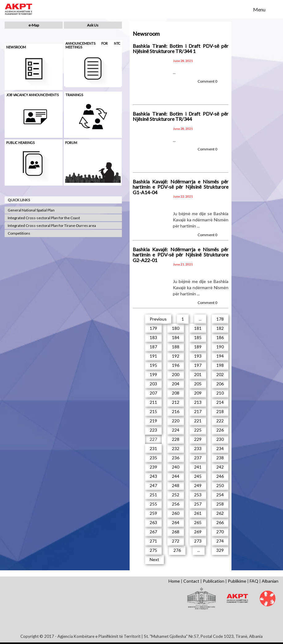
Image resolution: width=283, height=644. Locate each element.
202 (220, 374)
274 (220, 541)
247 (153, 485)
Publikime (237, 581)
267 (153, 532)
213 (198, 402)
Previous (158, 319)
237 (198, 458)
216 (176, 411)
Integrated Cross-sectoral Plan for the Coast (44, 218)
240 (176, 467)
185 (198, 337)
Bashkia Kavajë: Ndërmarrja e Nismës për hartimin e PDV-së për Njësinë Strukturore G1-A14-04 (181, 187)
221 (198, 421)
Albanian (270, 581)
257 (198, 504)
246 (220, 476)
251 (153, 495)
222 (220, 421)
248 (176, 485)
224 (176, 430)
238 (220, 458)
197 (198, 365)
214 (220, 402)
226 (220, 430)
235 (153, 458)
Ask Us (93, 25)
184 (176, 337)
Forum (71, 143)
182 (220, 328)
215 (153, 411)
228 (176, 439)
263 (153, 522)
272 (176, 541)
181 (198, 328)
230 (220, 439)
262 (220, 513)
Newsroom (16, 47)
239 (153, 467)
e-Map (34, 25)
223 (153, 430)
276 (177, 550)
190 (220, 347)
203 (153, 384)
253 (198, 495)
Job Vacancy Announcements (32, 95)
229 (198, 439)
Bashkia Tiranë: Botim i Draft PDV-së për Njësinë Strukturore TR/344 (181, 116)
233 (198, 448)
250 (220, 485)
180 (176, 328)
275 (153, 550)
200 (176, 374)
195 (153, 365)
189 (198, 347)
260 (176, 513)
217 (198, 411)
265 (198, 522)
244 (176, 476)
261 (198, 513)
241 (198, 467)
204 (176, 384)
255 (153, 504)
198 (220, 365)
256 (176, 504)
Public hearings (20, 143)
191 (153, 356)
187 (153, 347)
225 (198, 430)
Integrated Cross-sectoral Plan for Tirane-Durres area (52, 226)
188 (176, 347)
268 (176, 532)
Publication (214, 581)
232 (176, 448)
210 (220, 393)
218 (220, 411)
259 (153, 513)
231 (153, 448)
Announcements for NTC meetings (93, 45)
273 (198, 541)
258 (220, 504)
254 (220, 495)
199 (153, 374)
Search (244, 9)
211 (153, 402)
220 (176, 421)
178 (220, 319)
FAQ (254, 581)
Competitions (19, 233)
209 (198, 393)
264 (176, 522)
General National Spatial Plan (31, 210)
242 (220, 467)
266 (220, 522)
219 (153, 421)
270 (220, 532)
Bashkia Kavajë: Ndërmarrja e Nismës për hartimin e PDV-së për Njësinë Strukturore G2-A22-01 (181, 255)
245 (198, 476)
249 (198, 485)
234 (220, 448)
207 (153, 393)
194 (220, 356)
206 (220, 384)
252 (176, 495)
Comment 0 (207, 81)
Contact (191, 581)
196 (176, 365)
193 (198, 356)
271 (153, 541)
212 (176, 402)
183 (153, 337)
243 (153, 476)
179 (153, 328)
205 (198, 384)
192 (176, 356)
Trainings (74, 95)
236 (176, 458)
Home (174, 581)
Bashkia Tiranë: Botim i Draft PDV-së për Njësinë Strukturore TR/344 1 (181, 49)
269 (198, 532)
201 (198, 374)
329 (220, 550)
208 (176, 393)
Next (154, 559)
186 (220, 337)
